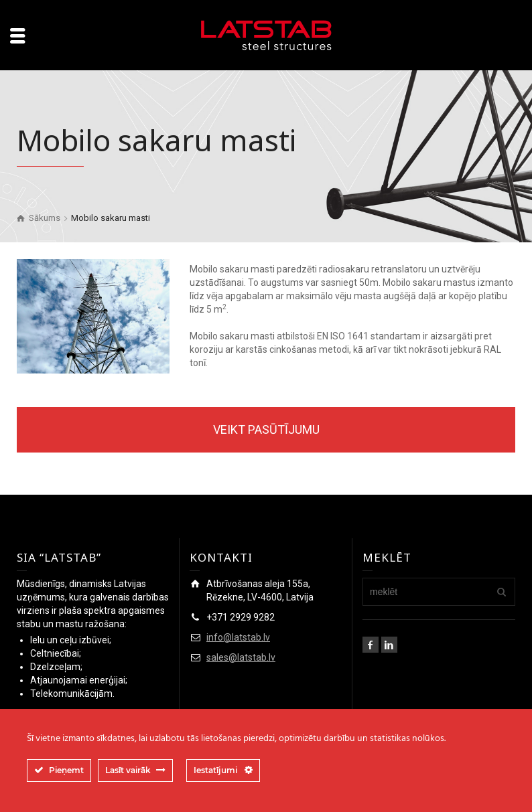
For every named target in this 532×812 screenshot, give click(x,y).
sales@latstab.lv (241, 657)
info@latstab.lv (238, 637)
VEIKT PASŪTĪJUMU (266, 429)
